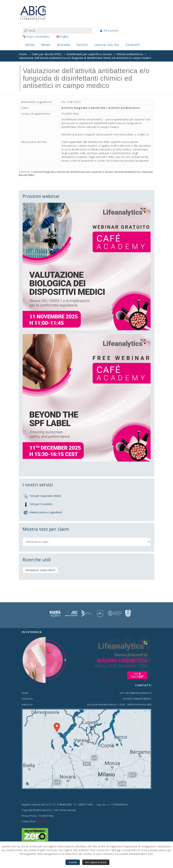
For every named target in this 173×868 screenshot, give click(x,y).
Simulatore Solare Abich (40, 570)
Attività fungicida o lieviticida (83, 108)
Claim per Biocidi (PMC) (47, 54)
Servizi (82, 45)
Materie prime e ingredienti (46, 512)
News (46, 45)
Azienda (64, 45)
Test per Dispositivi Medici (45, 496)
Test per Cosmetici (41, 504)
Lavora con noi (107, 45)
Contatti (133, 45)
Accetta (73, 862)
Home (30, 45)
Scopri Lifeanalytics (38, 36)
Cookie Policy (46, 816)
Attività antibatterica (130, 54)
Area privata (111, 30)
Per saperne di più (96, 862)
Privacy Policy (29, 816)
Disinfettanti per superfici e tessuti (89, 54)
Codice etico (29, 821)
